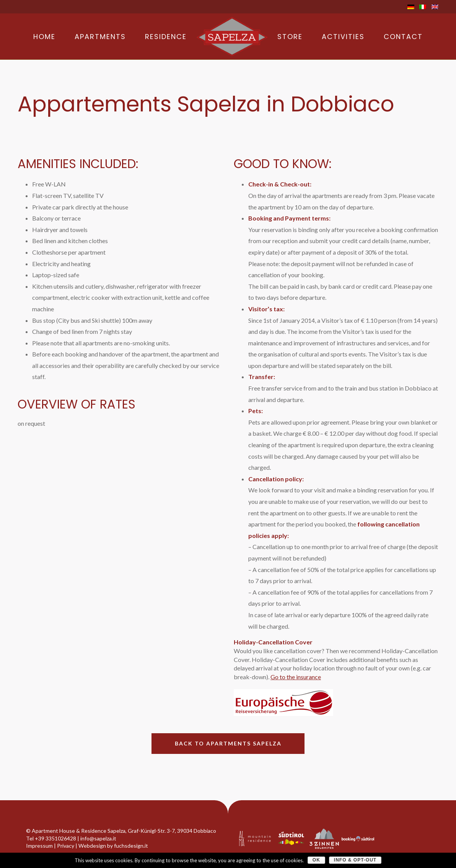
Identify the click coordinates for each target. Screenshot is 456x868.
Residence (166, 37)
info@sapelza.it (98, 838)
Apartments (100, 37)
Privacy (66, 846)
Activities (343, 37)
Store (290, 37)
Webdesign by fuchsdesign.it (113, 846)
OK (316, 860)
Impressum (39, 846)
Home (44, 37)
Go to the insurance (296, 677)
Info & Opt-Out (355, 860)
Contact (403, 37)
